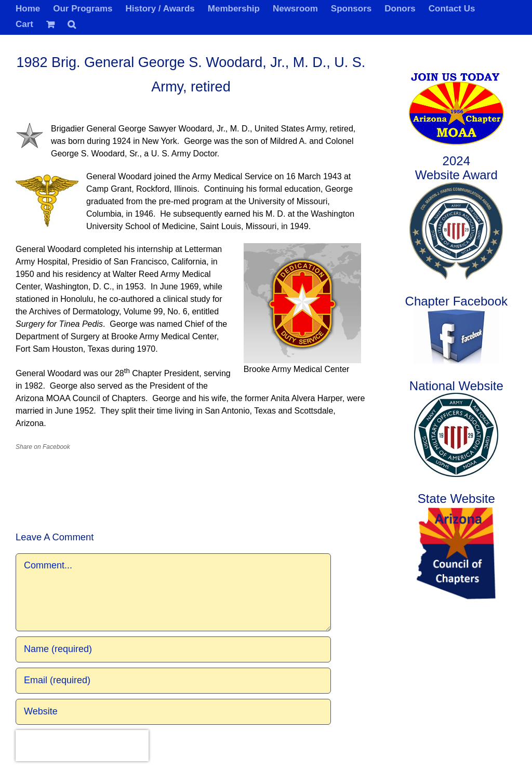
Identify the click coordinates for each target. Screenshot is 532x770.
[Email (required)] (173, 681)
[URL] (173, 712)
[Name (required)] (173, 649)
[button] (72, 23)
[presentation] (82, 746)
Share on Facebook (43, 447)
